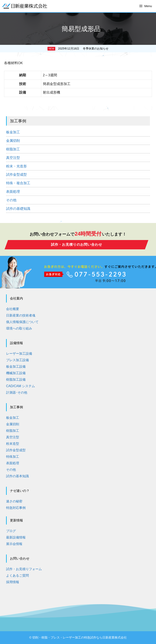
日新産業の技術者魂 (21, 315)
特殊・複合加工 (18, 183)
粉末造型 (13, 444)
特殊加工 (13, 457)
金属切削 (13, 141)
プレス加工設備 (17, 360)
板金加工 (13, 132)
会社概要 (13, 309)
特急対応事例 (16, 508)
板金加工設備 (16, 367)
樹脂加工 (13, 149)
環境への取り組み (19, 328)
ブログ (11, 531)
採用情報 (13, 582)
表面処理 (13, 192)
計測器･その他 (17, 393)
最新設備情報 (16, 537)
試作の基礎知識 (18, 209)
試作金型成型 (16, 175)
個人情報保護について (22, 322)
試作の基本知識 (17, 476)
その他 (11, 200)
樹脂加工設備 (16, 380)
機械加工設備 (16, 373)
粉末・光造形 (16, 166)
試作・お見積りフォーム (24, 569)
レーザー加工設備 (19, 354)
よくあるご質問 (17, 576)
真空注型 (13, 158)
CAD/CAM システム (21, 386)
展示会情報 (14, 544)
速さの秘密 (14, 501)
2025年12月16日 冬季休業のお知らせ (83, 48)
